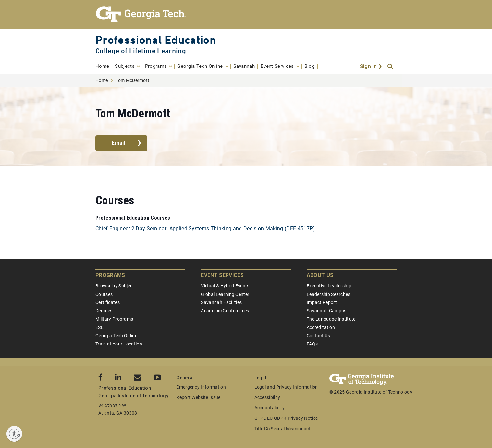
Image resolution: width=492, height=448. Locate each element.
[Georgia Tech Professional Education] (246, 14)
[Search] (391, 67)
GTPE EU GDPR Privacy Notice (286, 418)
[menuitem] (104, 66)
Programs (110, 275)
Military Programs (114, 319)
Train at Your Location (119, 344)
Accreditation (321, 327)
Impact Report (322, 302)
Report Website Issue (198, 397)
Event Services (222, 275)
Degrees (104, 311)
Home (102, 80)
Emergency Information (201, 387)
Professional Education (156, 40)
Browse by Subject (115, 286)
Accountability (270, 408)
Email (118, 143)
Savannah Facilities (221, 302)
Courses (104, 294)
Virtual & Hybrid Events (225, 286)
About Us (320, 275)
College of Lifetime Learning (141, 51)
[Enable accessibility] (14, 434)
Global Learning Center (225, 294)
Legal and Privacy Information (286, 387)
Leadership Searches (329, 294)
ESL (99, 327)
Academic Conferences (225, 311)
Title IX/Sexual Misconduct (283, 429)
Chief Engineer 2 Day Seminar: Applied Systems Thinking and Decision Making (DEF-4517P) (205, 229)
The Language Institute (331, 319)
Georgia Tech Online (116, 336)
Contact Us (318, 336)
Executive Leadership (329, 286)
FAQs (312, 344)
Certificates (108, 302)
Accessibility (267, 397)
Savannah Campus (327, 311)
